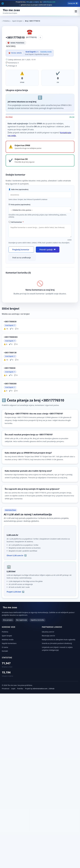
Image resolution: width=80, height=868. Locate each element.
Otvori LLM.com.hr (17, 555)
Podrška (20, 689)
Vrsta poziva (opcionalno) (19, 205)
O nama (5, 647)
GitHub (52, 689)
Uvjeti (13, 689)
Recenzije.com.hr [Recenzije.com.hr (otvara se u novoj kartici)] (49, 636)
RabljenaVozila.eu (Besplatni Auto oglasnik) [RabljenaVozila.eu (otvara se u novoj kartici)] (59, 640)
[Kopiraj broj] (40, 37)
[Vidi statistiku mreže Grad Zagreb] (38, 53)
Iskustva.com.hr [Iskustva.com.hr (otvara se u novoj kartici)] (48, 632)
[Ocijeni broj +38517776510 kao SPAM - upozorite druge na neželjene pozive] (40, 147)
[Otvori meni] (76, 11)
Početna (6, 21)
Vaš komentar (16, 222)
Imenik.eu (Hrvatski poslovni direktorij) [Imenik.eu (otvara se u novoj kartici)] (57, 643)
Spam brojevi (17, 21)
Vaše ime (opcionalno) (18, 189)
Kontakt (5, 651)
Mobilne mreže (8, 640)
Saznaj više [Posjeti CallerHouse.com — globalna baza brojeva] (73, 3)
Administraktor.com (40, 689)
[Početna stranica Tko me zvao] (11, 11)
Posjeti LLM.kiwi (15, 592)
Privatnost (6, 689)
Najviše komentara (9, 643)
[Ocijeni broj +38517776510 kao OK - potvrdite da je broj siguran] (40, 161)
